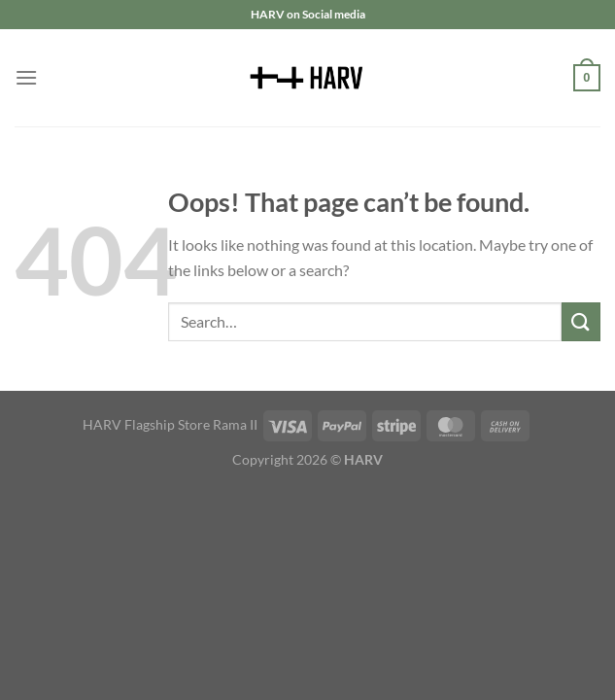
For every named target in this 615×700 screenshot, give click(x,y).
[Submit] (581, 321)
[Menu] (26, 77)
